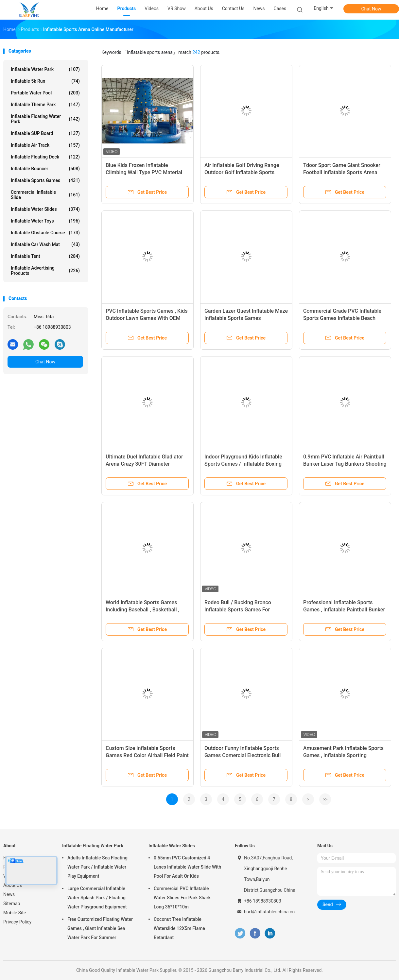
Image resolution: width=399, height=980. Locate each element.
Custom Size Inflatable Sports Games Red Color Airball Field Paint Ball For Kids (147, 755)
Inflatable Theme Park (45, 105)
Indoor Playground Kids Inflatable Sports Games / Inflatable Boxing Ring (243, 464)
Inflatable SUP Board (45, 133)
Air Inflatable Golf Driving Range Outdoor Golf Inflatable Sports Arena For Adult (242, 172)
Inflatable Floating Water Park (45, 119)
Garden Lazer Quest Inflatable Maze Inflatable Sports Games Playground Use (246, 318)
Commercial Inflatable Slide (45, 195)
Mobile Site (15, 913)
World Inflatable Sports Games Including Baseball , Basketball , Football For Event (142, 610)
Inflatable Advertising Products (45, 271)
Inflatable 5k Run (45, 81)
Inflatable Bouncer (45, 169)
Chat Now (371, 9)
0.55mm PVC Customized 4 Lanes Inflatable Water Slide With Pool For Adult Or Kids (187, 867)
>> (325, 799)
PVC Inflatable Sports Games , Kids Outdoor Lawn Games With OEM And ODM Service (147, 318)
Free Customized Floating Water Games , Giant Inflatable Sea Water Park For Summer (100, 928)
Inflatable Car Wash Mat (45, 244)
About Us (13, 885)
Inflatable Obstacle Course (45, 233)
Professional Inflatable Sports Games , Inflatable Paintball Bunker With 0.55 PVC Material (344, 610)
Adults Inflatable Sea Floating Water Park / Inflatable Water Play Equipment (97, 867)
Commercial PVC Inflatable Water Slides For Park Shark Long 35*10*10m (182, 898)
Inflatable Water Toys (45, 221)
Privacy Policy (17, 922)
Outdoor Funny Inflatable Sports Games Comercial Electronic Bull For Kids (243, 755)
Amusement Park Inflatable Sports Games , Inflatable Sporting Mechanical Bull (343, 755)
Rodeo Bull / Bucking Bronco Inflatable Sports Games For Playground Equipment (238, 610)
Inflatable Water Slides (45, 209)
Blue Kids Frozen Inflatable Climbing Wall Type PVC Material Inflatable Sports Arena (144, 172)
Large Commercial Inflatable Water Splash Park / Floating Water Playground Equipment (97, 898)
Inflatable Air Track (45, 145)
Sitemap (12, 904)
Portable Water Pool (45, 93)
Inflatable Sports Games (45, 180)
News (9, 894)
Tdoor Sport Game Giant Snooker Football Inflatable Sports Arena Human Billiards (342, 172)
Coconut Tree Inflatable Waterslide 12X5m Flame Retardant (179, 928)
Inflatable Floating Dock (45, 157)
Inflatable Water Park (45, 69)
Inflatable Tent (45, 256)
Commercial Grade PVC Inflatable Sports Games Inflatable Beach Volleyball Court (342, 318)
